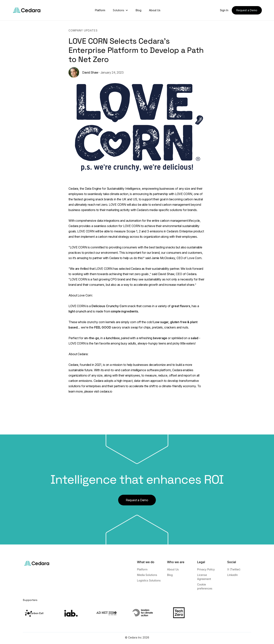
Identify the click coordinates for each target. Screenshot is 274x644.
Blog (139, 10)
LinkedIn (233, 575)
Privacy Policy (206, 569)
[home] (27, 10)
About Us (155, 10)
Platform (100, 10)
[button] (120, 10)
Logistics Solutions (149, 580)
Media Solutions (147, 575)
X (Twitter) (234, 569)
